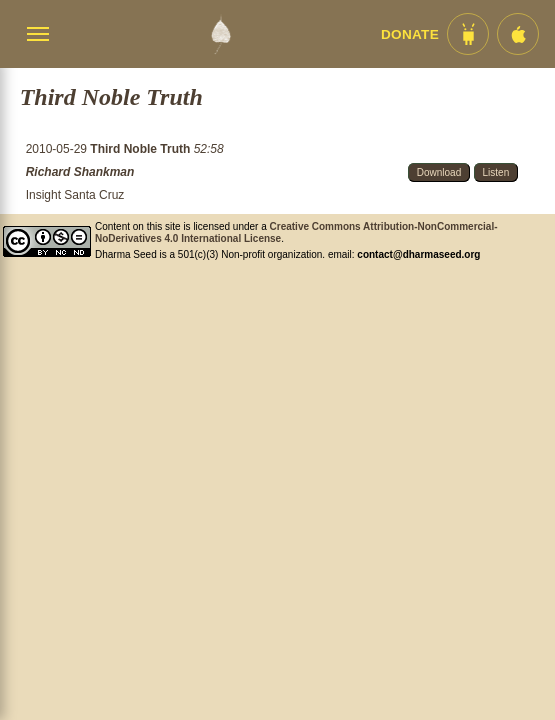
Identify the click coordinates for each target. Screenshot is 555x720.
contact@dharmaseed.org (418, 254)
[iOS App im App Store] (518, 34)
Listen (496, 172)
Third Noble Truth (141, 149)
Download (439, 172)
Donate (410, 34)
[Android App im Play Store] (468, 34)
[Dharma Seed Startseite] (220, 34)
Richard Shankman (80, 172)
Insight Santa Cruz (75, 195)
